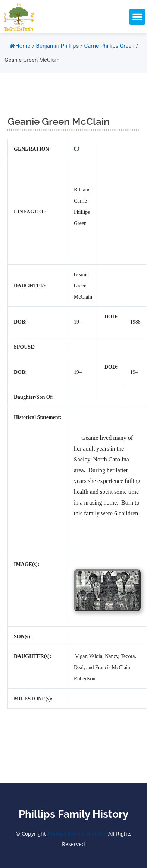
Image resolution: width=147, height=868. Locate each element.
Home (20, 46)
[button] (137, 17)
